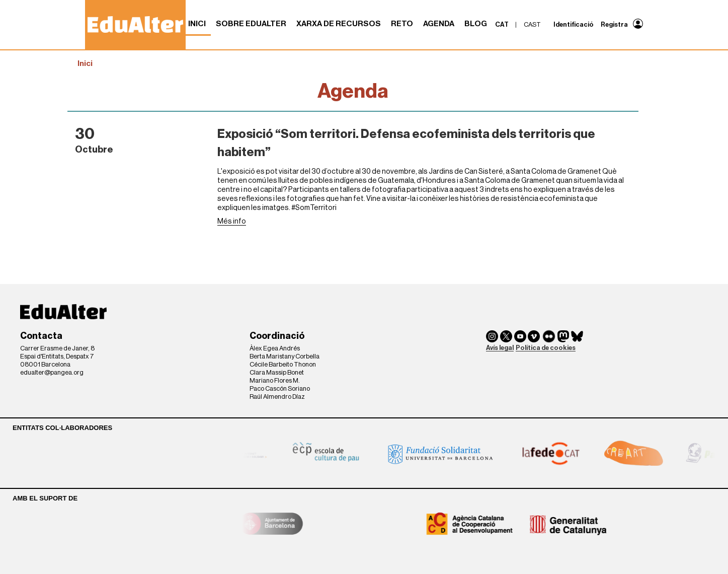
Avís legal (500, 348)
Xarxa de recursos (339, 24)
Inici (197, 24)
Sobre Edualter (251, 24)
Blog (476, 24)
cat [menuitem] (502, 24)
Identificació (574, 24)
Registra (614, 24)
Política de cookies (546, 348)
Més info (232, 221)
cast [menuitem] (532, 24)
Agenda (439, 24)
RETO (402, 24)
